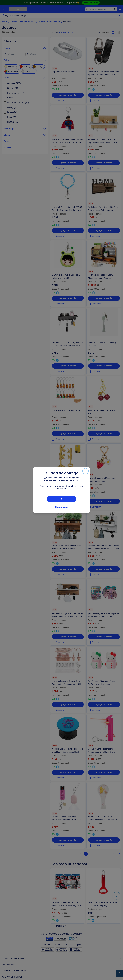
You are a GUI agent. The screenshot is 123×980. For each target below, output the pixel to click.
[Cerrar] (86, 471)
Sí (62, 499)
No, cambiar (62, 507)
